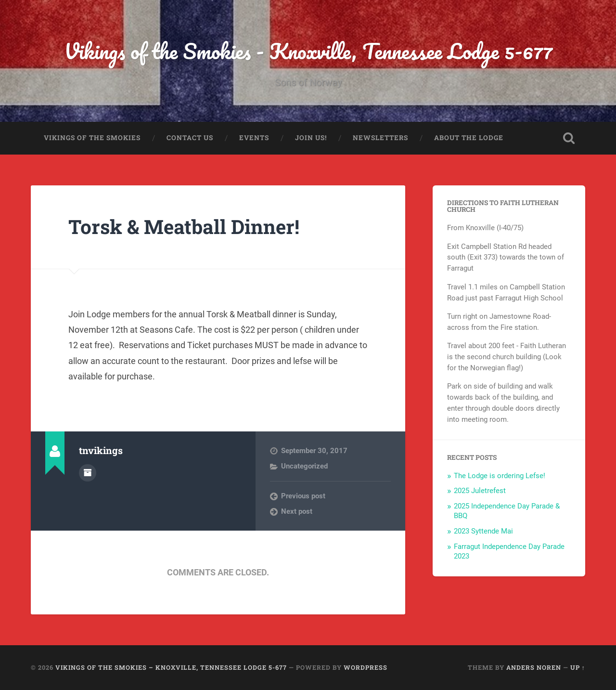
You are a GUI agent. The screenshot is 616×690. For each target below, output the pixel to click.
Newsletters (380, 138)
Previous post (303, 496)
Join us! (311, 138)
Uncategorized (304, 466)
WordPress (366, 667)
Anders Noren (534, 667)
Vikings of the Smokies (92, 138)
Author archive (88, 473)
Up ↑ (578, 667)
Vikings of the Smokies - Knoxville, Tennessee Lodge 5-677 (308, 51)
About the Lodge (469, 138)
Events (254, 138)
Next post (297, 511)
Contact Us (190, 138)
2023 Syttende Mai (483, 531)
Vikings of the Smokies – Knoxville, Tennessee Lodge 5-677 (171, 667)
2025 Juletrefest (480, 491)
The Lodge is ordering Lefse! (500, 476)
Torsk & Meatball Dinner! (184, 227)
